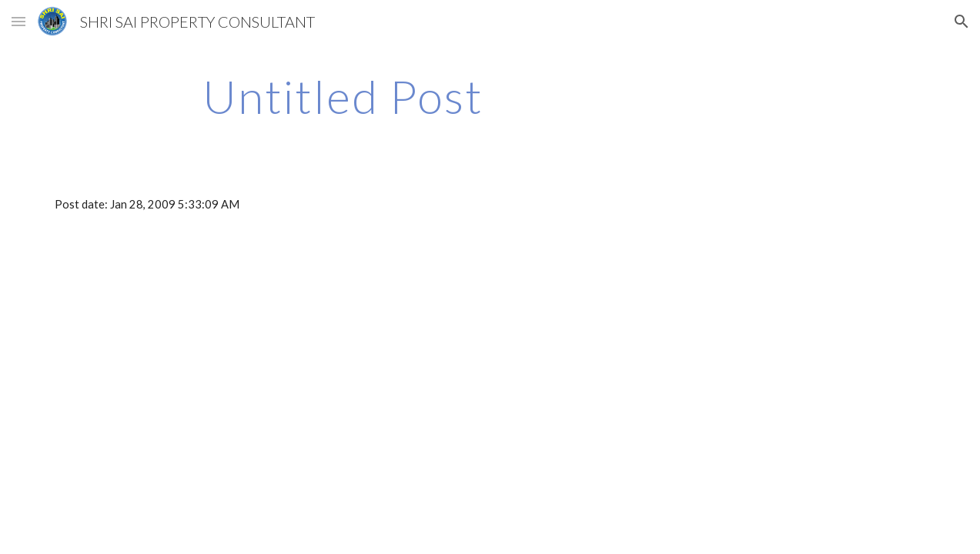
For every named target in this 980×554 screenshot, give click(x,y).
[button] (18, 21)
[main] (343, 96)
